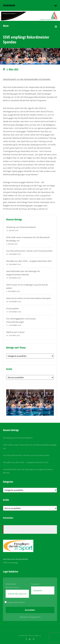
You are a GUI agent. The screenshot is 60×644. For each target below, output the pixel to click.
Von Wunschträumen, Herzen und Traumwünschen (29, 251)
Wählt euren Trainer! (15, 332)
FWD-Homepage (10, 563)
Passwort (35, 584)
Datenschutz (12, 529)
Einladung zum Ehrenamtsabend (21, 227)
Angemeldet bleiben (15, 602)
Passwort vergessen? (30, 617)
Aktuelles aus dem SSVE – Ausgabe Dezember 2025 (29, 261)
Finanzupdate (12, 308)
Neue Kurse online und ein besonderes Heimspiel (28, 298)
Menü (6, 26)
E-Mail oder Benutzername (12, 586)
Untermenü (9, 5)
